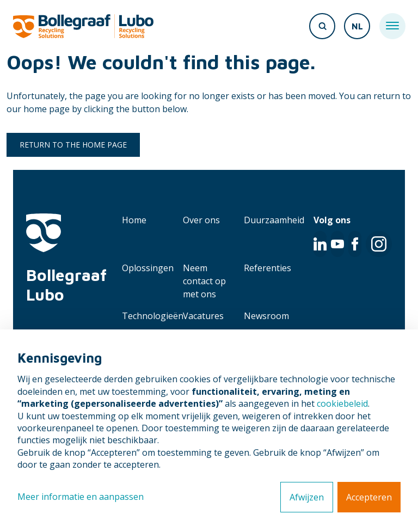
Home (134, 220)
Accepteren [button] (369, 497)
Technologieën (153, 316)
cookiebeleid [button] (342, 403)
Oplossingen (148, 268)
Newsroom (266, 316)
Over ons (201, 220)
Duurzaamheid (274, 220)
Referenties (268, 268)
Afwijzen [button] (307, 497)
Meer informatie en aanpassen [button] (81, 497)
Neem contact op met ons (204, 281)
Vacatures (203, 316)
